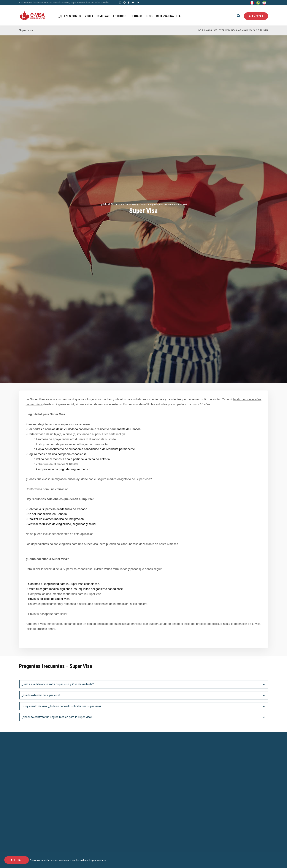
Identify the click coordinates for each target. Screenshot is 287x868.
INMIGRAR (103, 16)
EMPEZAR (256, 16)
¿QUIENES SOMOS (70, 16)
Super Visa (263, 30)
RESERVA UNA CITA (168, 16)
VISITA (89, 16)
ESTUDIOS (120, 16)
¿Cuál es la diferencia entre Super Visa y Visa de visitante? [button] (58, 684)
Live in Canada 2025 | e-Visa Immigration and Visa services (226, 30)
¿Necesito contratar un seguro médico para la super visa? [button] (57, 717)
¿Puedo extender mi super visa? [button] (41, 695)
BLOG (149, 16)
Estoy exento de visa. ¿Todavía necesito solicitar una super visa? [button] (61, 706)
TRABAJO (136, 16)
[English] (252, 2)
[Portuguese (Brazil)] (258, 2)
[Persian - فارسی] (264, 2)
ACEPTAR (17, 860)
